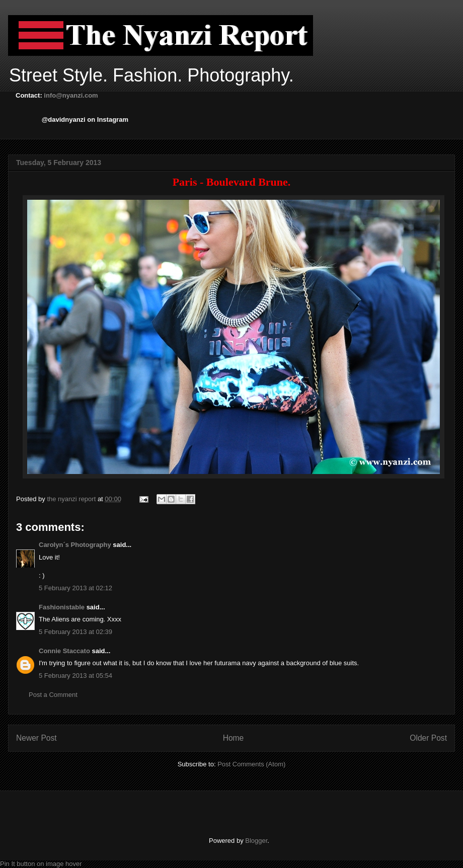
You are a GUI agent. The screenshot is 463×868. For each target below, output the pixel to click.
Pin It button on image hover (41, 864)
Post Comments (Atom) (251, 764)
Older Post (428, 738)
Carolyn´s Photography (75, 545)
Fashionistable (62, 607)
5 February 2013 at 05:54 (75, 676)
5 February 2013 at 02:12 (75, 588)
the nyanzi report (72, 499)
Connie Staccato (64, 651)
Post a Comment (53, 695)
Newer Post (36, 738)
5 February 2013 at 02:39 (75, 632)
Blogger (256, 841)
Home (234, 738)
